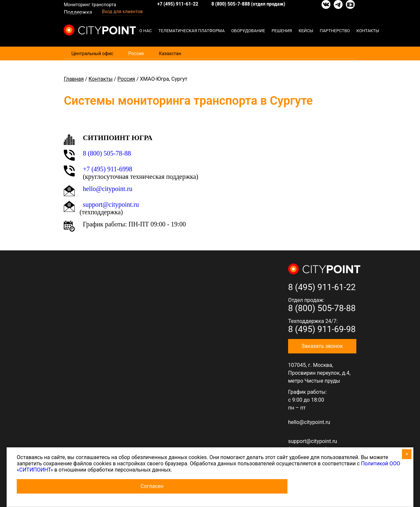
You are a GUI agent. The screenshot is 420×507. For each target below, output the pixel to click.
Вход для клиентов (122, 11)
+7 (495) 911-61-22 (178, 4)
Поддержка (78, 12)
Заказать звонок (322, 346)
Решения (282, 31)
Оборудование (248, 31)
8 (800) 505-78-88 (107, 153)
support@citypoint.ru (111, 204)
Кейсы (306, 31)
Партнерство (335, 31)
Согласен (152, 486)
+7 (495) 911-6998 (107, 169)
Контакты (368, 31)
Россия (136, 53)
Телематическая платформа (192, 31)
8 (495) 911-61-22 (322, 287)
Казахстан (170, 53)
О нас (145, 31)
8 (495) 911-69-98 (322, 329)
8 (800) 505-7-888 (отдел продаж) (248, 4)
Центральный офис (92, 53)
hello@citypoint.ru (107, 189)
